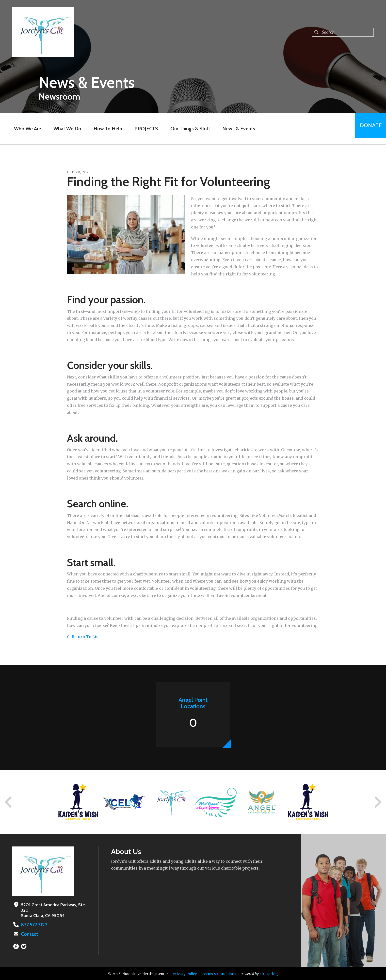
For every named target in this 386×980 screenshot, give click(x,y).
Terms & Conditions (219, 973)
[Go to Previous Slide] (9, 802)
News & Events (236, 129)
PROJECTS (144, 129)
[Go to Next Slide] (378, 802)
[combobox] (343, 32)
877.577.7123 (33, 925)
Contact (29, 934)
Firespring (269, 973)
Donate (368, 128)
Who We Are (25, 129)
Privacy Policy (185, 973)
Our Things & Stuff (187, 129)
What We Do (65, 129)
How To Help (105, 129)
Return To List (85, 637)
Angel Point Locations (193, 703)
